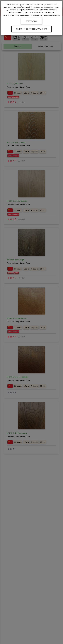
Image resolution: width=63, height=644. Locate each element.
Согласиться (32, 21)
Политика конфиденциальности (31, 29)
